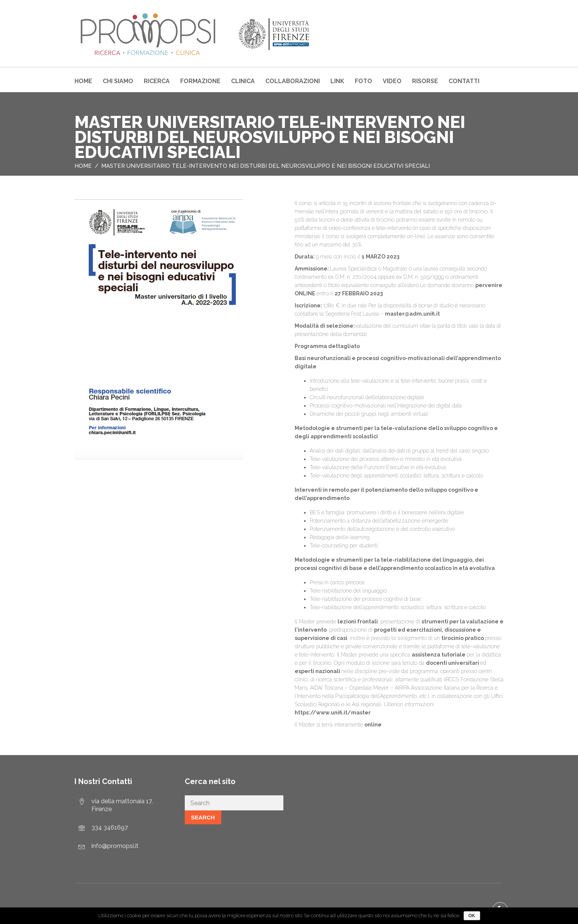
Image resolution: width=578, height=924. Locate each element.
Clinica (243, 81)
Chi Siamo (118, 81)
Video (392, 81)
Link (337, 81)
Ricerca (157, 81)
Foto (364, 81)
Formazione (200, 81)
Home (83, 81)
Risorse (425, 81)
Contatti (464, 81)
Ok (472, 916)
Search (203, 817)
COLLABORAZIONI (293, 81)
